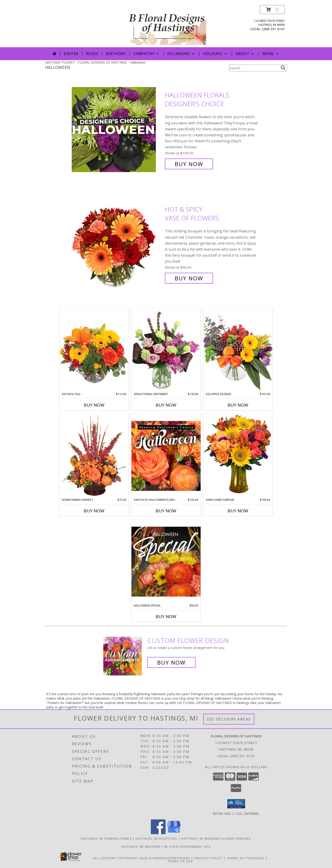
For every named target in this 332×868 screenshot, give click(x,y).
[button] (272, 10)
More (271, 54)
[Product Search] (254, 68)
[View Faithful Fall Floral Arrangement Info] (94, 350)
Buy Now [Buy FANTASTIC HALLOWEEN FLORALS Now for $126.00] (166, 511)
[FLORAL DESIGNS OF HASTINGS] (166, 26)
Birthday (116, 54)
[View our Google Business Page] (174, 833)
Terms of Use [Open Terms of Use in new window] (180, 861)
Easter (71, 54)
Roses (92, 54)
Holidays (216, 54)
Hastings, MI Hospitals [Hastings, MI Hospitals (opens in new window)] (156, 838)
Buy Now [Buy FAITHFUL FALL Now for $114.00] (94, 405)
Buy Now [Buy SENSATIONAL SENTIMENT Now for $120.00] (166, 405)
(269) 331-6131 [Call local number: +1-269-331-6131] (273, 29)
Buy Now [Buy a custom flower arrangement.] (171, 662)
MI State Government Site (187, 846)
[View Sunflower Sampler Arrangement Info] (238, 456)
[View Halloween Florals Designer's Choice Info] (117, 130)
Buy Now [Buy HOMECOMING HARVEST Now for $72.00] (94, 511)
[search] (283, 68)
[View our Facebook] (158, 833)
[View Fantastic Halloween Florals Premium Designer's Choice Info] (166, 456)
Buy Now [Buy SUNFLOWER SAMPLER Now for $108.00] (238, 511)
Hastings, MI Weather (141, 846)
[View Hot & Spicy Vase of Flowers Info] (117, 244)
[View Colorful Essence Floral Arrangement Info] (238, 350)
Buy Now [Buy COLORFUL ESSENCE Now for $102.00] (238, 405)
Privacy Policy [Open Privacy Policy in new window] (209, 858)
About (245, 54)
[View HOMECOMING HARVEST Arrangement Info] (94, 456)
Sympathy (147, 54)
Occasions (181, 54)
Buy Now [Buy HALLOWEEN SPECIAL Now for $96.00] (166, 616)
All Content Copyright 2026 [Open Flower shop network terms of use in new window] (120, 858)
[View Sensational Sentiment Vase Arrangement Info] (166, 350)
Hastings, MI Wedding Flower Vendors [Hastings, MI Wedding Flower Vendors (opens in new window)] (216, 838)
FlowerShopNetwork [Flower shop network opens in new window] (169, 858)
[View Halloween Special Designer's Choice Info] (166, 561)
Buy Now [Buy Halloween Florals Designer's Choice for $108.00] (189, 164)
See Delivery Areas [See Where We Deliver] (229, 719)
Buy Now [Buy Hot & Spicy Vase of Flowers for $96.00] (189, 278)
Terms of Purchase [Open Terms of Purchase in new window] (246, 858)
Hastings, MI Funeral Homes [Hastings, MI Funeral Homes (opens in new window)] (106, 838)
